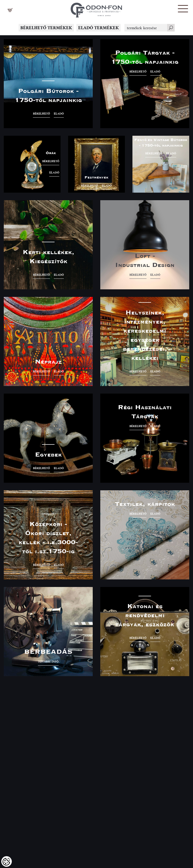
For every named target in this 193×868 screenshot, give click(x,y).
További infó (48, 662)
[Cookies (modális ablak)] (7, 861)
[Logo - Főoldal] (96, 9)
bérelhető (41, 114)
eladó (59, 114)
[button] (183, 9)
